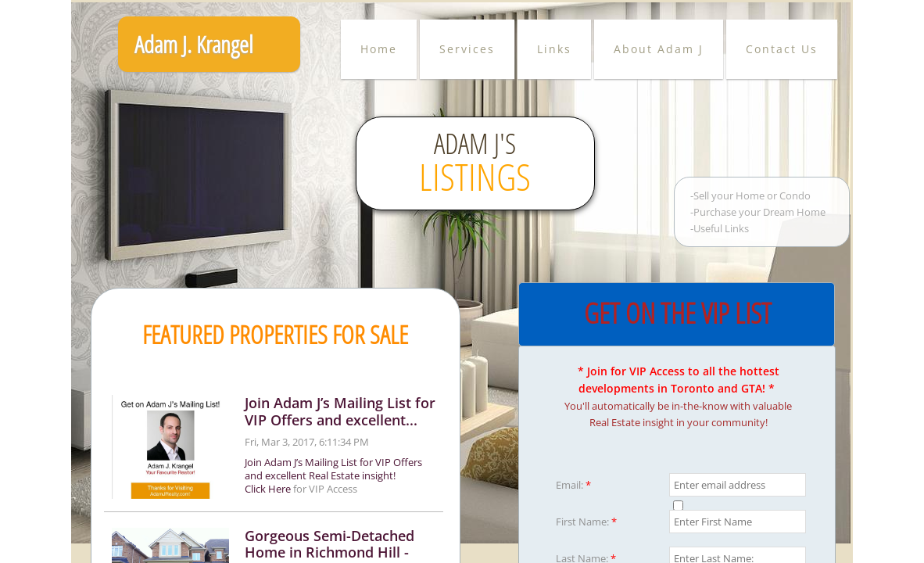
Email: (573, 485)
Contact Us (782, 49)
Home (379, 49)
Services (467, 49)
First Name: (586, 522)
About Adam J (659, 49)
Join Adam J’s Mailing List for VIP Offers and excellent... (340, 411)
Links (554, 49)
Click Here (268, 489)
